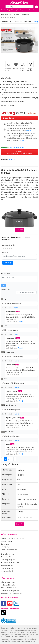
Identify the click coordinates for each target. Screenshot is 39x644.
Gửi (4, 285)
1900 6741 (4, 588)
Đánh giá (5, 252)
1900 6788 (12, 159)
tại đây (29, 131)
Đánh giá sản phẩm (9, 245)
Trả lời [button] (16, 308)
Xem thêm (4, 574)
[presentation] (2, 43)
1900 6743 (13, 588)
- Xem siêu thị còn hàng (17, 147)
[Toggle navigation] (3, 7)
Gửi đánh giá (8, 263)
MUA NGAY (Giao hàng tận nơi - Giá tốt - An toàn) (19, 152)
